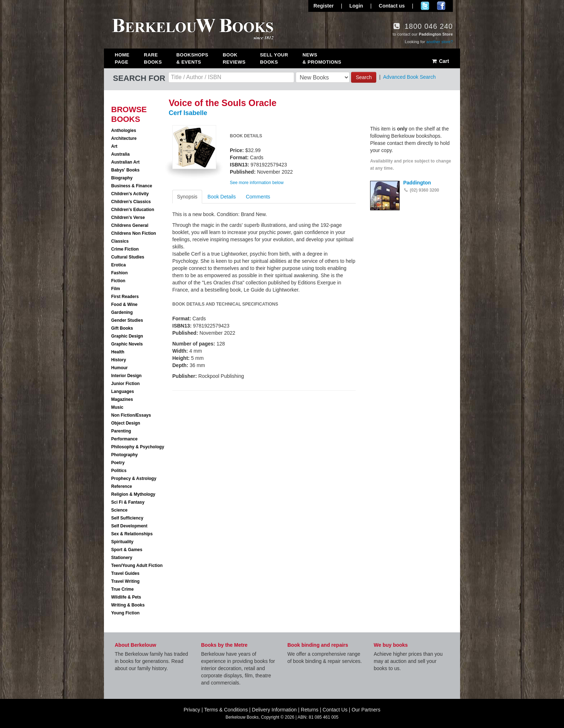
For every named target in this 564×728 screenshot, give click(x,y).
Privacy (192, 710)
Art (114, 146)
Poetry (118, 463)
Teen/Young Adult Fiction (137, 566)
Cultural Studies (128, 257)
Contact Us (335, 710)
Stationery (122, 558)
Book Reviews (234, 58)
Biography (122, 178)
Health (118, 352)
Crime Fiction (125, 249)
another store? (440, 42)
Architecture (124, 138)
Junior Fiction (125, 384)
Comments (258, 197)
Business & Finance (132, 186)
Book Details (222, 197)
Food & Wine (124, 305)
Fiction (118, 281)
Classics (120, 241)
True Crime (122, 589)
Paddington (417, 183)
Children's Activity (130, 194)
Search (364, 77)
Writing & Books (128, 605)
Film (116, 289)
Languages (122, 392)
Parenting (121, 431)
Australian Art (125, 162)
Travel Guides (125, 573)
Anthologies (124, 131)
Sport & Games (127, 550)
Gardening (122, 312)
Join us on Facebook (441, 6)
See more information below (257, 183)
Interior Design (126, 376)
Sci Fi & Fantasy (128, 502)
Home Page (122, 58)
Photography (124, 455)
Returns (310, 710)
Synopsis (187, 197)
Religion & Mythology (133, 494)
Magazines (122, 399)
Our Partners (366, 710)
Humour (119, 368)
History (119, 360)
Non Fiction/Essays (131, 415)
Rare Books (153, 58)
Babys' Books (125, 170)
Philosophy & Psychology (138, 447)
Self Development (129, 526)
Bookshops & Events (192, 58)
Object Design (126, 423)
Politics (119, 471)
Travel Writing (125, 581)
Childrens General (130, 225)
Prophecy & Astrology (134, 479)
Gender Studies (127, 320)
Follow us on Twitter (425, 6)
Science (119, 510)
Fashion (119, 273)
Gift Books (122, 328)
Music (117, 407)
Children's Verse (128, 218)
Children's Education (133, 210)
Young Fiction (125, 613)
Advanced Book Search (409, 77)
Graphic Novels (127, 344)
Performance (124, 439)
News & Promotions (322, 58)
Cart (440, 61)
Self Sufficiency (127, 518)
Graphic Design (127, 336)
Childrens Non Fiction (134, 233)
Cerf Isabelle (188, 113)
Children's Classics (131, 202)
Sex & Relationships (132, 534)
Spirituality (122, 542)
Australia (120, 154)
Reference (122, 486)
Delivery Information (274, 710)
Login (356, 6)
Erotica (119, 265)
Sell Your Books (274, 58)
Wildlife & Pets (126, 597)
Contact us (392, 6)
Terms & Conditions (226, 710)
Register (324, 6)
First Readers (125, 297)
